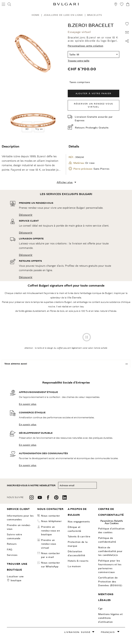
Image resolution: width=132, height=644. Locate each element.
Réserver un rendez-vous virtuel (93, 105)
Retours (12, 544)
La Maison (74, 566)
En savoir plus (28, 404)
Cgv (100, 608)
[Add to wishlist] (127, 24)
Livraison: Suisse (77, 632)
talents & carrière (79, 536)
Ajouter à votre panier (94, 93)
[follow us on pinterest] (56, 499)
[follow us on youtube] (40, 499)
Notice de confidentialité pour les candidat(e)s (110, 551)
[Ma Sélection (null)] (122, 5)
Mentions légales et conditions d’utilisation (110, 618)
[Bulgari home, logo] (66, 5)
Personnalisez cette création (86, 46)
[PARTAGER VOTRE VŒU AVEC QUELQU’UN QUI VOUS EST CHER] (127, 32)
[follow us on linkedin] (65, 499)
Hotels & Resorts (78, 561)
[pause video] (87, 337)
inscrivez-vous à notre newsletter (31, 485)
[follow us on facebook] (48, 499)
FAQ (10, 550)
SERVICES (12, 555)
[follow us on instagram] (32, 499)
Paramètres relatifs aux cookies (112, 522)
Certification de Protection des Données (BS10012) (110, 581)
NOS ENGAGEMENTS (79, 522)
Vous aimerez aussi (16, 364)
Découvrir (26, 215)
